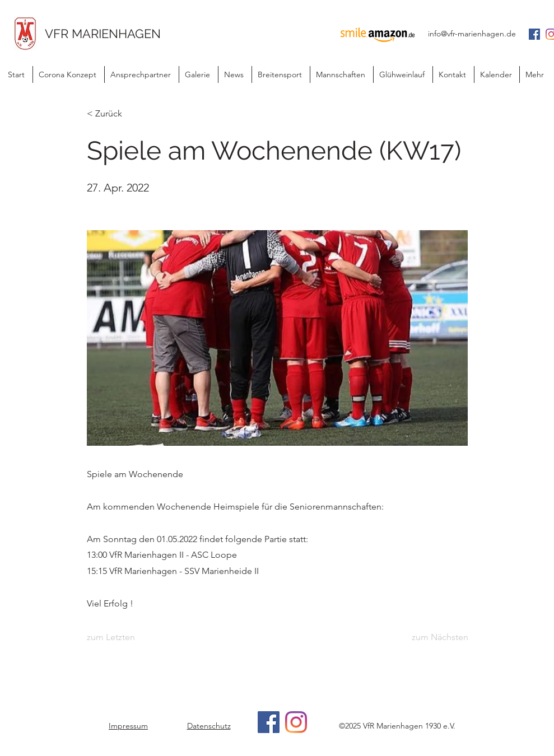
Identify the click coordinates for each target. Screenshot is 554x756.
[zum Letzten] (124, 638)
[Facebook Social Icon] (534, 34)
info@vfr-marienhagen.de (472, 34)
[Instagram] (296, 722)
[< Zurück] (124, 114)
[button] (235, 74)
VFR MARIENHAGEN (103, 34)
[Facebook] (269, 722)
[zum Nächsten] (440, 638)
